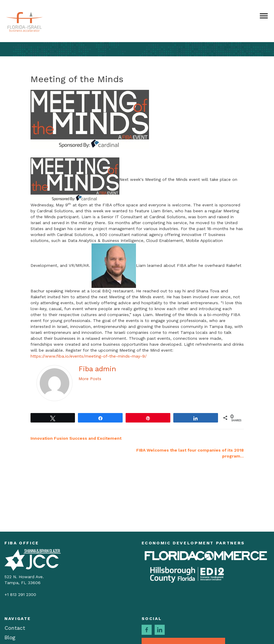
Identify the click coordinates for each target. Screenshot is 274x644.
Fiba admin (97, 369)
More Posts (90, 379)
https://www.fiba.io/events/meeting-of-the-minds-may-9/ (89, 356)
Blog (10, 637)
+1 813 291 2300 (20, 594)
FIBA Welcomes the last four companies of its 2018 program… (190, 453)
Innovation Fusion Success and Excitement (76, 438)
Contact (15, 628)
